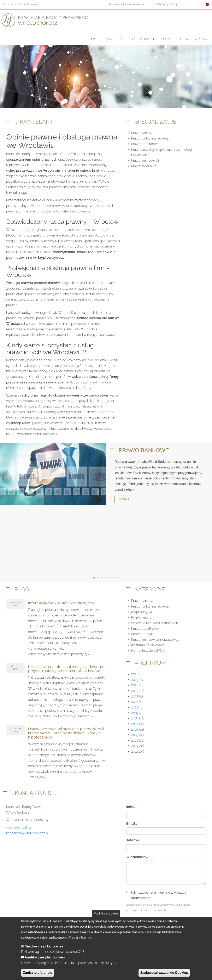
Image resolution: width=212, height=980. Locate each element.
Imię (130, 807)
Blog (183, 39)
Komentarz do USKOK (148, 651)
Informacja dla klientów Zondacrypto (61, 603)
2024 (135, 685)
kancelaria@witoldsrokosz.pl (127, 4)
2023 (135, 691)
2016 (135, 730)
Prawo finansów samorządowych (156, 640)
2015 (135, 735)
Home (94, 39)
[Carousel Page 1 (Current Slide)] (94, 578)
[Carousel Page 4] (106, 578)
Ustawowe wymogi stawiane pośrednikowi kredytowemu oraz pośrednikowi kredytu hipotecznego (66, 733)
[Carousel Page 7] (118, 578)
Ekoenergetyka (142, 634)
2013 (135, 746)
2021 (135, 702)
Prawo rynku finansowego (151, 138)
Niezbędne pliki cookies (44, 946)
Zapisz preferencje (38, 973)
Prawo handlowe (144, 166)
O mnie (167, 39)
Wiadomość (136, 857)
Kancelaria (115, 39)
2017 (135, 724)
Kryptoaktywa (142, 612)
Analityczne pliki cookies (45, 957)
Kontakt (201, 39)
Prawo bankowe (143, 133)
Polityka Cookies (106, 913)
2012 (135, 751)
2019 (135, 713)
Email (131, 824)
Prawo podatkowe (145, 144)
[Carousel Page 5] (110, 578)
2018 (135, 718)
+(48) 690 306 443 (166, 4)
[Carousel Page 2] (98, 578)
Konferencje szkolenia (148, 645)
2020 (135, 707)
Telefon (133, 840)
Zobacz (124, 499)
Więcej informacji (80, 937)
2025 (135, 680)
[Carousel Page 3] (102, 578)
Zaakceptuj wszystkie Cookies (164, 973)
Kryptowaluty (141, 617)
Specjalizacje (143, 39)
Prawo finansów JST (146, 161)
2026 (135, 674)
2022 (135, 696)
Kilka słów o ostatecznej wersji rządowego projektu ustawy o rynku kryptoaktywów (66, 669)
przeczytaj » (80, 654)
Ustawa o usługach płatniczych (155, 623)
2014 (135, 740)
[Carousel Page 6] (114, 578)
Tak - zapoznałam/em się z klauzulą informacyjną (156, 895)
